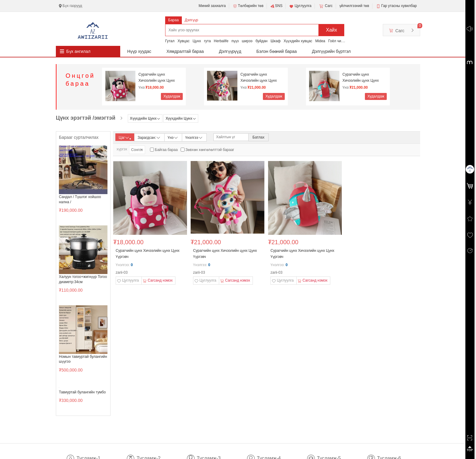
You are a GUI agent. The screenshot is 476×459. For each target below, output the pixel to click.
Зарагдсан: (149, 137)
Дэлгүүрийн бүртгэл (331, 51)
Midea (320, 41)
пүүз (235, 41)
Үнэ (173, 137)
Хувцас (184, 41)
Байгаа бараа (166, 150)
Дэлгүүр (192, 20)
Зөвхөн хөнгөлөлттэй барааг (210, 150)
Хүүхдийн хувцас (298, 41)
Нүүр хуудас (139, 51)
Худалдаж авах (172, 97)
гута (207, 41)
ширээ (247, 41)
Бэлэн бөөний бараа (277, 51)
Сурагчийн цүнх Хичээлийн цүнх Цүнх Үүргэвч (157, 78)
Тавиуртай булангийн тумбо (82, 392)
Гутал (170, 41)
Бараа (173, 20)
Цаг (125, 138)
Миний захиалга (212, 6)
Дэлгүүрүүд (230, 51)
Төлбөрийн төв (248, 6)
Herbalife (221, 41)
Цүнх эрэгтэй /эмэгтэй (86, 118)
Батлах (258, 137)
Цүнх (197, 41)
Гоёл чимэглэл (340, 41)
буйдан (262, 41)
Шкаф (275, 41)
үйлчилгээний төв (354, 6)
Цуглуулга (300, 6)
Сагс (325, 6)
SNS (276, 6)
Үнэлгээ (194, 137)
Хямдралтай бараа (185, 51)
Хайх (332, 30)
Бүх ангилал (78, 51)
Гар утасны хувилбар (399, 6)
